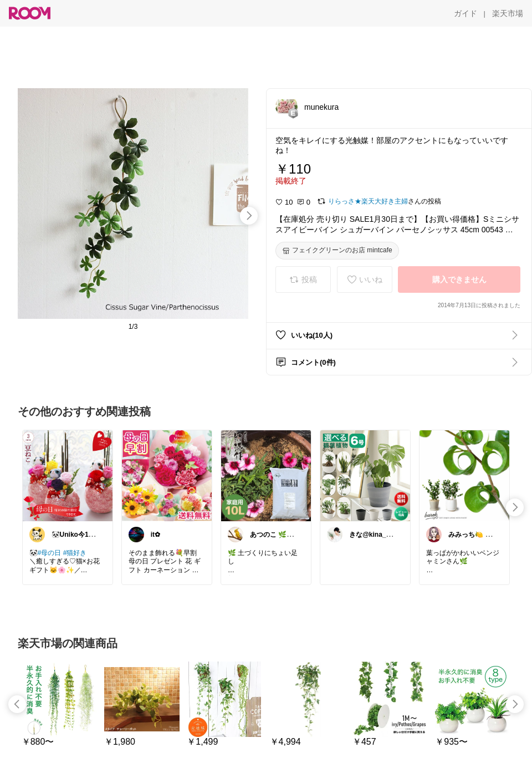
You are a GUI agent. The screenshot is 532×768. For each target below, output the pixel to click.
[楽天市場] (508, 13)
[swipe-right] (249, 216)
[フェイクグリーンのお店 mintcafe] (337, 251)
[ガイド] (465, 13)
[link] (68, 475)
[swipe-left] (17, 704)
